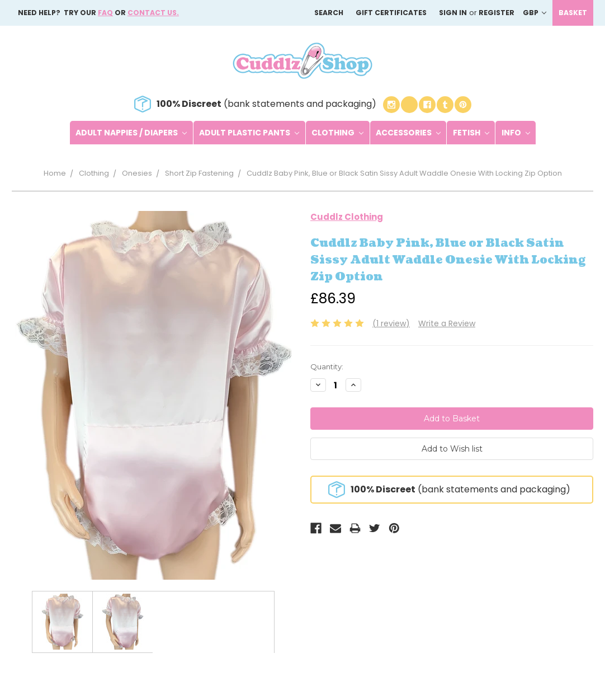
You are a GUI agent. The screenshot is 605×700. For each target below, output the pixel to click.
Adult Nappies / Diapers (131, 133)
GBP (535, 13)
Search (329, 13)
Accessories (408, 133)
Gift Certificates (391, 13)
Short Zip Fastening (199, 173)
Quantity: (327, 367)
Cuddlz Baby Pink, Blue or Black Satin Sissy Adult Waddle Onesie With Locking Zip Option (404, 173)
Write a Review (447, 323)
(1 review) (391, 323)
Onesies (137, 173)
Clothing (337, 133)
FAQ (105, 13)
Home (55, 173)
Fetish (471, 133)
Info (516, 133)
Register (497, 13)
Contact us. (153, 13)
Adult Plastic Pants (249, 133)
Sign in (453, 13)
